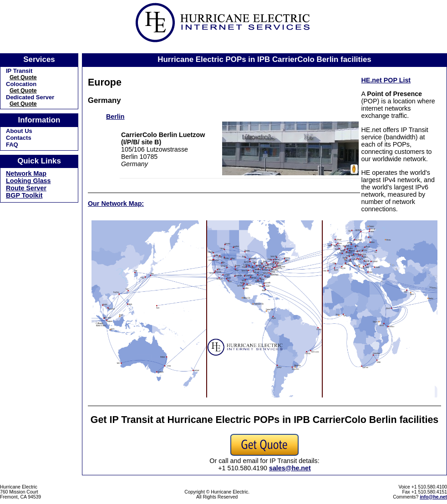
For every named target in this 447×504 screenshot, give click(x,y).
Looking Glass (28, 181)
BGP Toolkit (24, 195)
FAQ (12, 145)
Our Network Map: (116, 204)
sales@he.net (290, 468)
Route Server (26, 188)
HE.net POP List (386, 80)
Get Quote (23, 77)
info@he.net (433, 497)
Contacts (19, 138)
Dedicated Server (30, 97)
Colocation (21, 84)
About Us (19, 131)
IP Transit (19, 71)
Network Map (26, 173)
